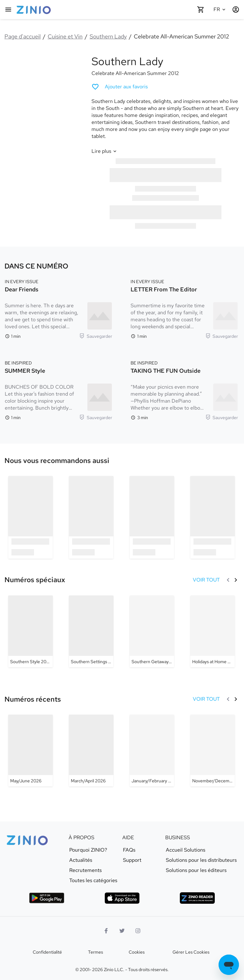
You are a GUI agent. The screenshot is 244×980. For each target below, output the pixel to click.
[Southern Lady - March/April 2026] (91, 751)
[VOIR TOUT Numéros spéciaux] (206, 580)
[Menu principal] (8, 10)
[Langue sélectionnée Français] (220, 10)
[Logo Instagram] (138, 931)
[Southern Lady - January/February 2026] (152, 751)
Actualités (81, 860)
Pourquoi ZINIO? (88, 850)
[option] (30, 517)
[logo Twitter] (122, 931)
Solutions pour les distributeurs (201, 860)
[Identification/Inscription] (236, 10)
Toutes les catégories (93, 881)
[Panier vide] (201, 10)
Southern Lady (108, 36)
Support (132, 860)
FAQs (129, 850)
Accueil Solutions (186, 850)
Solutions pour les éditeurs (196, 870)
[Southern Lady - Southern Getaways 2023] (152, 631)
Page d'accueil (23, 36)
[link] (57, 461)
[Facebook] (106, 931)
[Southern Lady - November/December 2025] (213, 751)
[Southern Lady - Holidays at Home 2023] (213, 631)
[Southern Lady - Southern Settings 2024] (91, 631)
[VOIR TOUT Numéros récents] (206, 699)
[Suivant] (236, 580)
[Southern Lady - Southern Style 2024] (30, 631)
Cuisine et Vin (65, 36)
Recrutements (85, 870)
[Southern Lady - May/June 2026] (30, 751)
